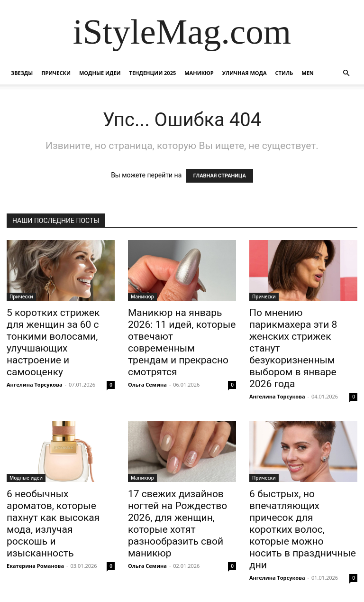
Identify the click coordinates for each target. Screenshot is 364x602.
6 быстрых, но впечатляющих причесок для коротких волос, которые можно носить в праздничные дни (303, 529)
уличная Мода (245, 73)
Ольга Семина (147, 384)
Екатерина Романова (35, 566)
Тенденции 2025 (153, 73)
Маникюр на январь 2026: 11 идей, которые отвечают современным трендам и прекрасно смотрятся (182, 342)
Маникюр (199, 73)
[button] (346, 73)
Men (307, 73)
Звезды (22, 73)
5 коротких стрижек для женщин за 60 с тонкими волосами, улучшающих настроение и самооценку (53, 342)
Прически (56, 73)
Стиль (284, 73)
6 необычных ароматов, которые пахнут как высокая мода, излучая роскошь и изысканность (53, 523)
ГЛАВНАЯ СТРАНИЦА (220, 176)
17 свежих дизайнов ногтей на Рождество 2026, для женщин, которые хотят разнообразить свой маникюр (177, 523)
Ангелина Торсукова (35, 384)
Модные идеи (100, 73)
